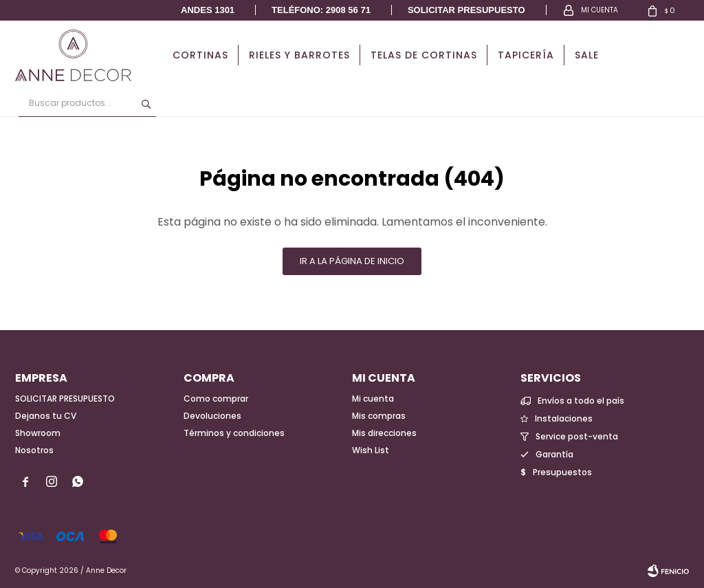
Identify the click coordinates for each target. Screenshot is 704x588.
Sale (587, 55)
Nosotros (34, 450)
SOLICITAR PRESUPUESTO (65, 399)
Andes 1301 (208, 10)
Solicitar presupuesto (466, 10)
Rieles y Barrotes (299, 55)
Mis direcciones (384, 433)
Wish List (371, 450)
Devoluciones (212, 416)
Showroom (38, 433)
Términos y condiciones (234, 433)
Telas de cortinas (424, 55)
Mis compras (379, 416)
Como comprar (216, 399)
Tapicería (526, 55)
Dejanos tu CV (46, 416)
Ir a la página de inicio (352, 261)
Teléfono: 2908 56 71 (321, 10)
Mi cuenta (373, 399)
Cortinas (200, 55)
